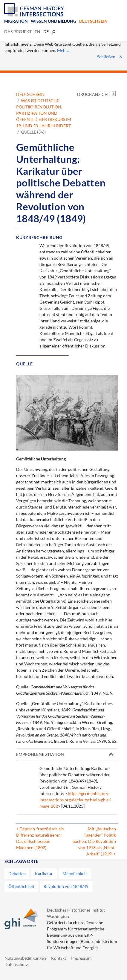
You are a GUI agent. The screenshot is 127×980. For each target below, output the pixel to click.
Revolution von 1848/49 (66, 886)
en (38, 32)
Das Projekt (18, 32)
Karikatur (44, 873)
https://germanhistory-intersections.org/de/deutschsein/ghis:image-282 (75, 800)
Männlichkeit (75, 873)
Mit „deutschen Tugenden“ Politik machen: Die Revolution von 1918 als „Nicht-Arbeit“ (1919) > (94, 841)
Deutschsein (93, 21)
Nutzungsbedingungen (25, 958)
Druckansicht (94, 94)
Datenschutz (16, 964)
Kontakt (59, 958)
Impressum (81, 958)
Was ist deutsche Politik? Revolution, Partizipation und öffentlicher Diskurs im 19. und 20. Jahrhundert (44, 113)
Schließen (110, 57)
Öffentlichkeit (21, 886)
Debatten (17, 873)
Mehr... (63, 50)
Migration (16, 21)
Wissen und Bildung (53, 21)
